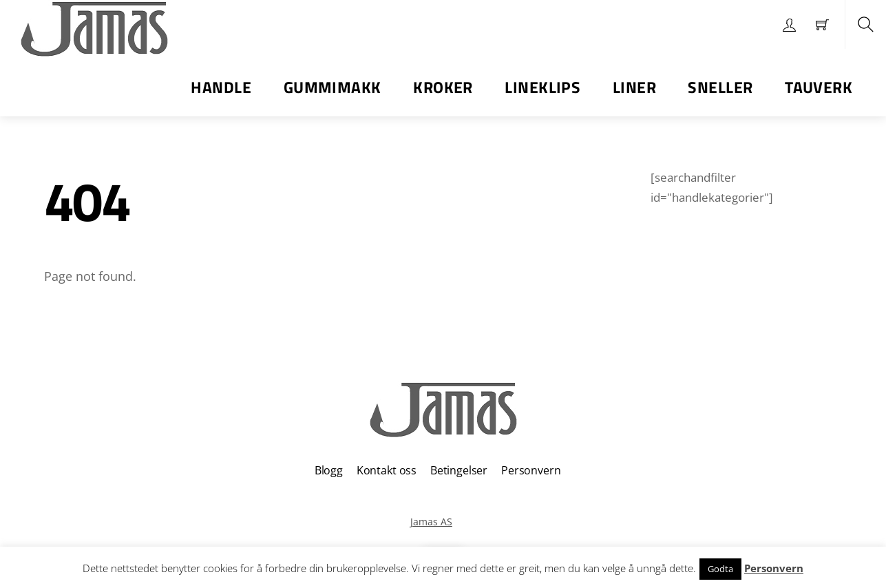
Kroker (443, 87)
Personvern (531, 470)
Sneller (720, 87)
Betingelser (459, 470)
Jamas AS (431, 522)
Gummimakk (333, 87)
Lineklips (542, 87)
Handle (221, 87)
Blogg (329, 470)
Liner (634, 87)
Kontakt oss (387, 470)
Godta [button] (720, 569)
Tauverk (819, 87)
